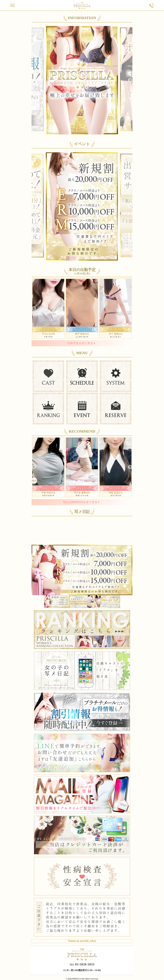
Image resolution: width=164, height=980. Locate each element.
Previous (34, 80)
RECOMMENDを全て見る (80, 502)
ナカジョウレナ (48, 467)
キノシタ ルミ (115, 308)
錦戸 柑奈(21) (82, 334)
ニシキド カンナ (82, 308)
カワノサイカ (115, 467)
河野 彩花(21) (116, 493)
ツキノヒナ (48, 308)
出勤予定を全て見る (80, 343)
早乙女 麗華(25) (82, 493)
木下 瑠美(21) (116, 334)
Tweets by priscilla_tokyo (82, 941)
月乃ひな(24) (48, 334)
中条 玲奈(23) (48, 493)
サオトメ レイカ (82, 467)
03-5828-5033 (85, 964)
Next (130, 80)
